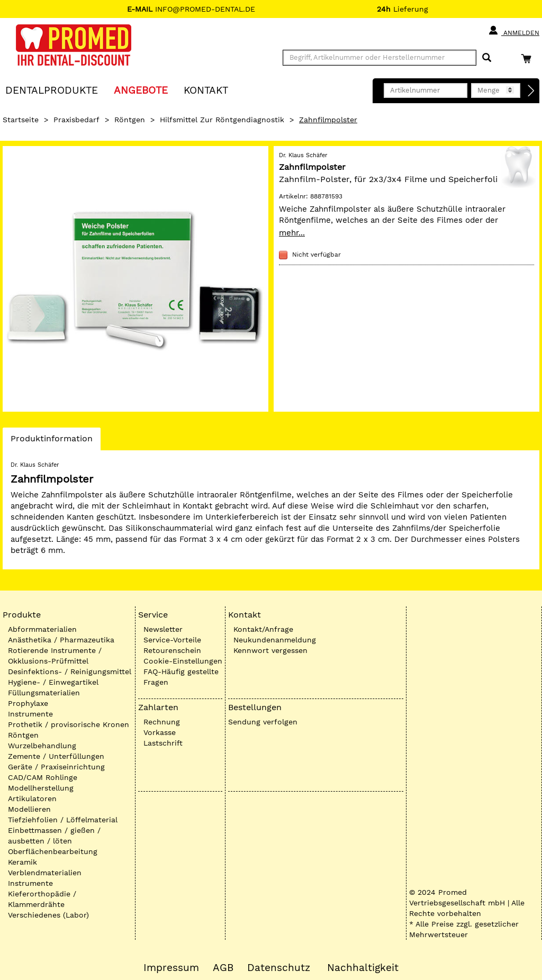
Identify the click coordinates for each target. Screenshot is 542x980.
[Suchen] (487, 58)
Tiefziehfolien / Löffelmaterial (63, 820)
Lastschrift (163, 743)
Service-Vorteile (172, 640)
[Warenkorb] (529, 58)
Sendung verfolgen (263, 722)
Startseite (21, 120)
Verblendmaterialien (45, 873)
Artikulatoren (32, 798)
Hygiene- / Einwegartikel (53, 682)
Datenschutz (279, 968)
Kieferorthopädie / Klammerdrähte (42, 899)
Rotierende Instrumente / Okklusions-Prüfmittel (55, 656)
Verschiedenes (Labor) (48, 915)
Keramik (22, 862)
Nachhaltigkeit (363, 968)
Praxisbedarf (76, 120)
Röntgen (130, 120)
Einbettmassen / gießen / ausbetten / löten (54, 836)
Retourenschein (172, 650)
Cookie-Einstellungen (183, 661)
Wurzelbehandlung (42, 746)
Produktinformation (51, 441)
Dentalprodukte (52, 90)
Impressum (171, 968)
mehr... (292, 233)
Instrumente (30, 714)
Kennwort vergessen (270, 650)
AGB (223, 968)
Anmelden (514, 31)
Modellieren (29, 809)
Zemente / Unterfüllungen (56, 756)
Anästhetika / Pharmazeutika (61, 640)
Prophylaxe (28, 703)
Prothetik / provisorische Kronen (69, 724)
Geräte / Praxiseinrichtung (56, 767)
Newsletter (163, 629)
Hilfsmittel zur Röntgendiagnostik (222, 120)
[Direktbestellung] (531, 91)
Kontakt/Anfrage (263, 629)
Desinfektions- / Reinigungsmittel (70, 672)
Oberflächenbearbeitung (53, 851)
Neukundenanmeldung (275, 640)
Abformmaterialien (42, 629)
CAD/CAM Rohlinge (43, 777)
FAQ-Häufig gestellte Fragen (181, 677)
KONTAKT (206, 90)
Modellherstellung (41, 788)
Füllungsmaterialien (44, 693)
